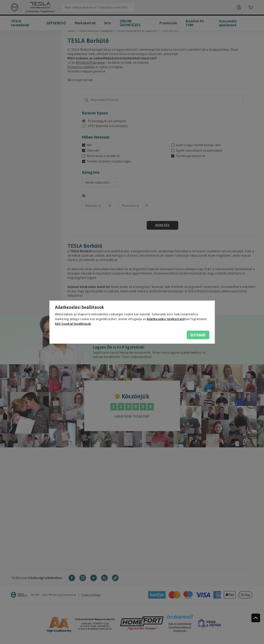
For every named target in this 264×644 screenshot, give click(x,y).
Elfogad (198, 335)
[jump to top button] (256, 618)
